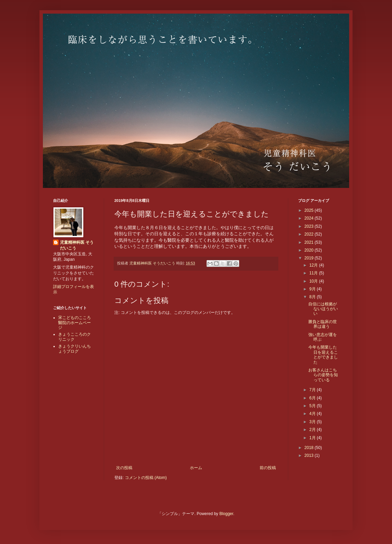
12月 (314, 265)
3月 (313, 422)
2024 (310, 218)
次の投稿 (124, 468)
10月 (314, 281)
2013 (310, 455)
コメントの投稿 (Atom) (146, 478)
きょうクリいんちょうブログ (75, 349)
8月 (313, 297)
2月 (313, 430)
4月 (313, 414)
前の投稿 (268, 468)
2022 (310, 234)
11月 (314, 273)
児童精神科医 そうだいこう (77, 245)
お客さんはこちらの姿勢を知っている (323, 375)
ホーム (196, 468)
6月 (313, 398)
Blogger (226, 514)
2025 (310, 210)
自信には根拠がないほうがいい (323, 309)
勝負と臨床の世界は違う (323, 324)
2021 (310, 242)
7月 (313, 390)
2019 (310, 258)
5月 (313, 406)
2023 (310, 226)
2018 (310, 448)
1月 (313, 438)
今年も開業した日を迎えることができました (323, 355)
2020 (310, 250)
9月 (313, 289)
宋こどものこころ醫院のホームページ (75, 323)
